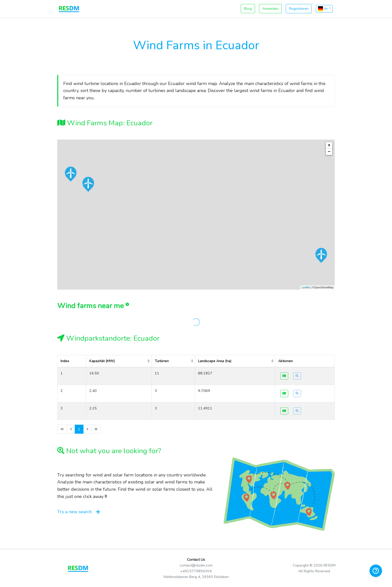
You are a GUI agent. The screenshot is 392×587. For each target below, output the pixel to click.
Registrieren (299, 9)
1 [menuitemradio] (79, 429)
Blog (248, 9)
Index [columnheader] (65, 361)
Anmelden (270, 9)
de (323, 9)
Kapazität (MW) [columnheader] (102, 361)
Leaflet (306, 287)
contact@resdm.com (196, 565)
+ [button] (329, 145)
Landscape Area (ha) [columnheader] (215, 361)
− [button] (329, 152)
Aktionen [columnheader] (285, 361)
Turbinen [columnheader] (162, 361)
